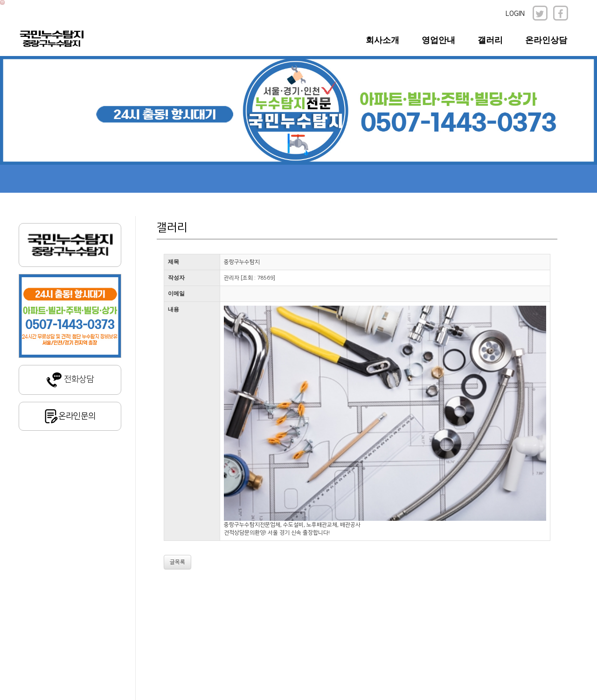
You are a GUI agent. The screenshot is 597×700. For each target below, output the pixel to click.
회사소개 (382, 40)
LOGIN (515, 14)
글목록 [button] (177, 562)
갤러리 (490, 40)
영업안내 (438, 40)
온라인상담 (546, 40)
